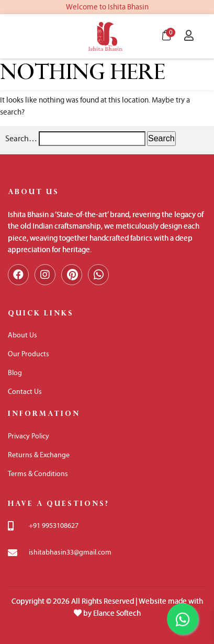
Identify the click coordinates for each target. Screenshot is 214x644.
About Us (22, 335)
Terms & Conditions (38, 474)
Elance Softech (117, 613)
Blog (15, 373)
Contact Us (25, 392)
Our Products (29, 354)
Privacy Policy (29, 436)
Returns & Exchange (39, 455)
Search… (21, 138)
